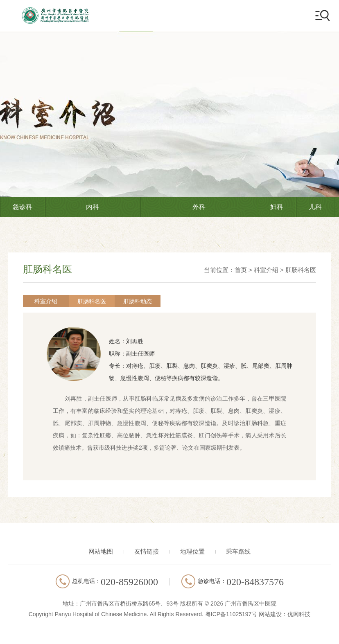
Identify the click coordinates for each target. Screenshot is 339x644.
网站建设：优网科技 (285, 614)
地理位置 (192, 551)
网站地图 (101, 551)
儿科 (315, 207)
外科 (199, 207)
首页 (241, 270)
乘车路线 (238, 551)
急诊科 (23, 207)
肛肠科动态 (138, 301)
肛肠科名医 (301, 270)
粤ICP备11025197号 (231, 614)
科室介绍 (266, 270)
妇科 (277, 207)
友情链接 (147, 551)
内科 (93, 207)
